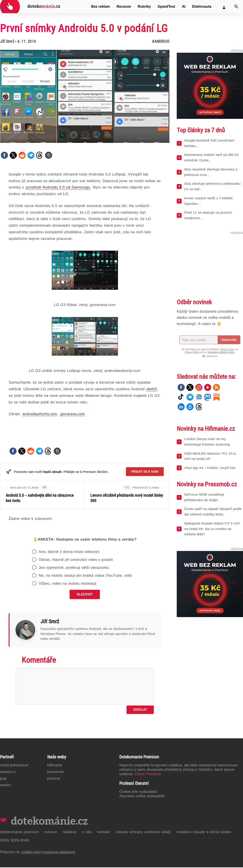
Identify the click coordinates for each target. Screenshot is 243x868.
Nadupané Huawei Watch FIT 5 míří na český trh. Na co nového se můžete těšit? (212, 529)
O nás (87, 833)
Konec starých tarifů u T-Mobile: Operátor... (209, 201)
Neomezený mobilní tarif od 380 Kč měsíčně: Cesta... (212, 157)
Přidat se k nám (145, 472)
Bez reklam (101, 7)
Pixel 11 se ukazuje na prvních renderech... (208, 215)
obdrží (152, 389)
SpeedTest (166, 7)
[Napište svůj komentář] (85, 687)
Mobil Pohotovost (14, 766)
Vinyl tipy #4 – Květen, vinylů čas (210, 468)
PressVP (54, 779)
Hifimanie (55, 766)
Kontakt (104, 833)
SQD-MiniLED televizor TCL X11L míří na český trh (210, 456)
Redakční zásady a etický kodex (204, 833)
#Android (161, 41)
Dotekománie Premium (19, 833)
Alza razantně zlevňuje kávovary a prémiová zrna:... (211, 172)
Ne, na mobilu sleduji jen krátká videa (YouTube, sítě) (85, 576)
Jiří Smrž (7, 41)
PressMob (56, 772)
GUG (3, 779)
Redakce (69, 833)
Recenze (124, 7)
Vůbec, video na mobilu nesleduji (67, 584)
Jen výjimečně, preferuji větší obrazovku (74, 568)
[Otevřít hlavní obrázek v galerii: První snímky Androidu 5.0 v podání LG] (85, 96)
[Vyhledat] (236, 7)
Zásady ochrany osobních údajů (143, 833)
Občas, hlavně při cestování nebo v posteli (76, 560)
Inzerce (51, 833)
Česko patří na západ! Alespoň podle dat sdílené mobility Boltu (213, 511)
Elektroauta (202, 7)
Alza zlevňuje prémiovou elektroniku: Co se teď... (213, 186)
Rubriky (144, 7)
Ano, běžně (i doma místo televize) (69, 552)
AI (184, 7)
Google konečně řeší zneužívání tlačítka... (209, 143)
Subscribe (229, 340)
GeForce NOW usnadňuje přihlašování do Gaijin (204, 497)
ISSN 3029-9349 (14, 841)
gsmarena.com (73, 414)
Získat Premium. (148, 775)
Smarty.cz (8, 772)
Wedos (5, 786)
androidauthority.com (40, 414)
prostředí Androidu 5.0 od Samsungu (58, 187)
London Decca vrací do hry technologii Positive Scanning (207, 442)
